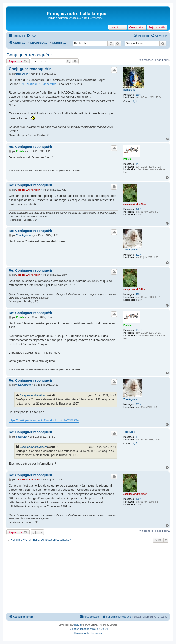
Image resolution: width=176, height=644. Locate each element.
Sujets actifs (157, 27)
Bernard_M (129, 90)
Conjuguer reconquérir (29, 55)
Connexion (137, 27)
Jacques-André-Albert (135, 204)
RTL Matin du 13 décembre (39, 84)
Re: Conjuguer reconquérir (31, 147)
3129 (138, 255)
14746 (139, 164)
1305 (138, 95)
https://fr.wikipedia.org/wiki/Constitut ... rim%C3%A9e (44, 420)
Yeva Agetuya (131, 250)
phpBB (77, 625)
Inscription (117, 27)
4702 (138, 209)
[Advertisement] (88, 578)
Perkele (127, 159)
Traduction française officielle (83, 629)
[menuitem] (31, 36)
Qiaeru (104, 629)
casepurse (129, 432)
